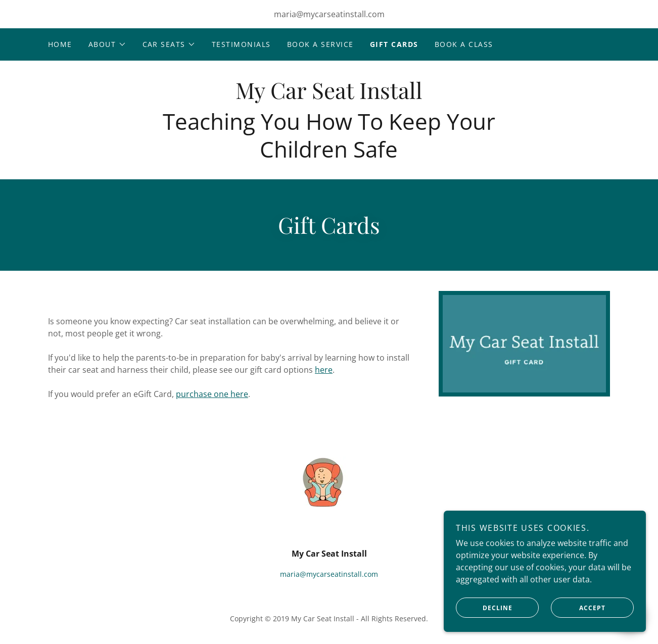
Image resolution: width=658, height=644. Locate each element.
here (324, 370)
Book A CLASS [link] (464, 44)
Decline (484, 628)
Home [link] (60, 44)
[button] (107, 44)
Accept (578, 628)
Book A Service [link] (320, 44)
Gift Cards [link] (394, 44)
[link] (329, 96)
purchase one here (212, 394)
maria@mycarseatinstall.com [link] (329, 14)
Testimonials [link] (241, 44)
